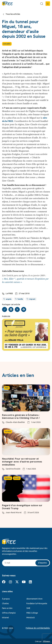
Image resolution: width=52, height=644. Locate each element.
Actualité (7, 44)
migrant (32, 299)
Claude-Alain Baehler (15, 422)
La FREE (9, 293)
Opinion (8, 478)
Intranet (5, 618)
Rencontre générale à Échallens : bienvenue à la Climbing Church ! (21, 416)
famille (20, 299)
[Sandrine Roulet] (3, 469)
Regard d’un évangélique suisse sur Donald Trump (22, 507)
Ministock (31, 618)
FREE (7, 388)
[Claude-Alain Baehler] (3, 422)
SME (28, 608)
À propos (6, 599)
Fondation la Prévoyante (37, 603)
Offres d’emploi (9, 613)
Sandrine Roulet (13, 469)
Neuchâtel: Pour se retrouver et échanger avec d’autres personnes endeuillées (22, 462)
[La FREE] (3, 293)
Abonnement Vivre (34, 599)
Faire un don (7, 608)
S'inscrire (42, 563)
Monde (17, 478)
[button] (48, 4)
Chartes (5, 603)
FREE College (32, 613)
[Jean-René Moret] (3, 512)
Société (8, 432)
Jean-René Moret (14, 512)
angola (9, 299)
